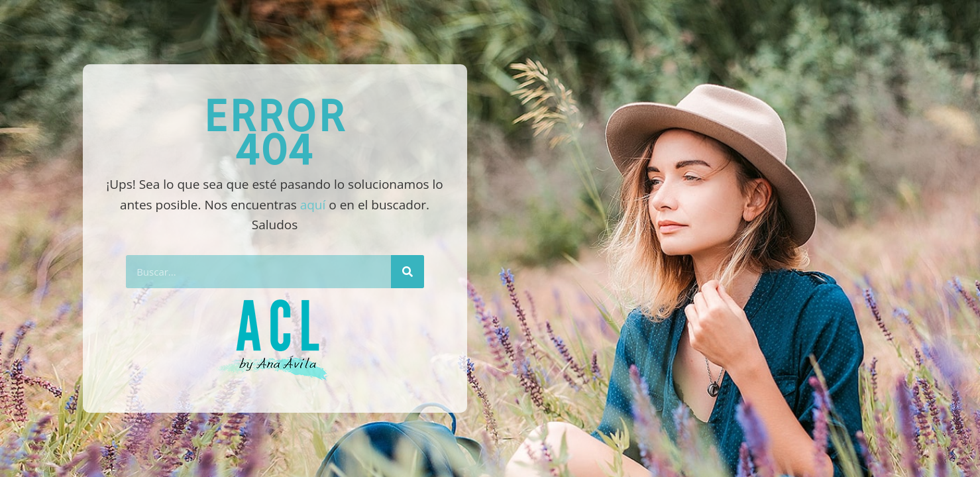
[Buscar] (408, 272)
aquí (313, 205)
